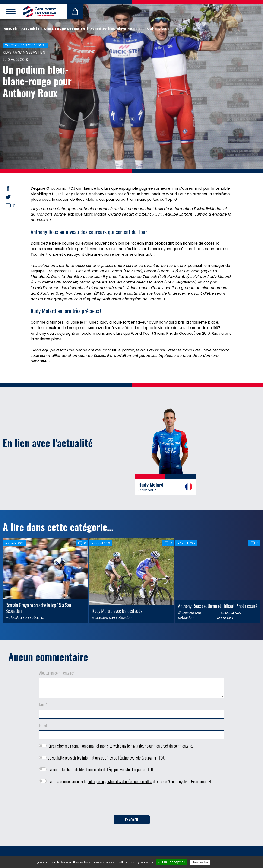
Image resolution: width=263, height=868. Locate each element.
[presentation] (132, 801)
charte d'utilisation (79, 769)
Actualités (30, 29)
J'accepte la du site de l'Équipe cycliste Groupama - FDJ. (101, 769)
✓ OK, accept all (172, 862)
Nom (43, 705)
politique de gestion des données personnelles (120, 781)
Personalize (200, 862)
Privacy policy (223, 862)
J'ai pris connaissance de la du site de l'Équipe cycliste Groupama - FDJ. (131, 781)
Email (44, 725)
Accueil (10, 29)
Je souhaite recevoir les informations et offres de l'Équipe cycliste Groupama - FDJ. (106, 758)
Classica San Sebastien (65, 29)
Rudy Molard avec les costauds (117, 611)
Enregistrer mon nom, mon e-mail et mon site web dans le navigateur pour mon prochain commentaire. (121, 746)
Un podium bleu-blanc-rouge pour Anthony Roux (37, 81)
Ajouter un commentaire (57, 673)
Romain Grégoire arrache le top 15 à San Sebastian (38, 608)
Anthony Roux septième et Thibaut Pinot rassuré (218, 606)
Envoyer (132, 820)
